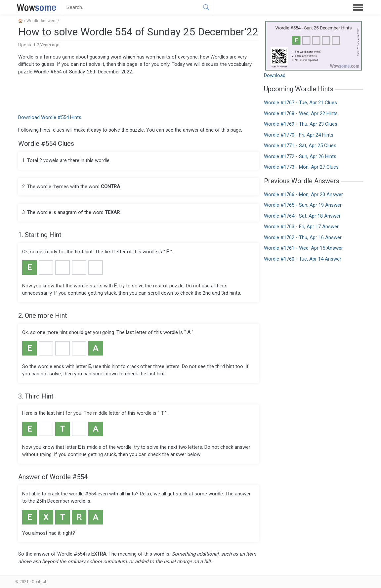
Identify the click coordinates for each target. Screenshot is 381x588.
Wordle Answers (42, 21)
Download (275, 75)
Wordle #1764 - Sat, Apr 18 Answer (302, 216)
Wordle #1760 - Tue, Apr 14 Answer (303, 259)
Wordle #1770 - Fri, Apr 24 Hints (299, 135)
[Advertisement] (139, 94)
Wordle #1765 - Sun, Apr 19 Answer (303, 205)
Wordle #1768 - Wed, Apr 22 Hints (301, 113)
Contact (39, 582)
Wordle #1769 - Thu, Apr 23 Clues (301, 124)
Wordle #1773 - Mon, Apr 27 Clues (301, 167)
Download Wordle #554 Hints (50, 117)
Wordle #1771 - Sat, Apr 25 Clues (300, 146)
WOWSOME (35, 7)
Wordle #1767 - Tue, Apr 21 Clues (300, 103)
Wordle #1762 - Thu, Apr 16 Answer (303, 237)
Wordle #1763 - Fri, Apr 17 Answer (301, 227)
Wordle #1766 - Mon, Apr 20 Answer (303, 194)
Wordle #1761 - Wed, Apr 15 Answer (303, 248)
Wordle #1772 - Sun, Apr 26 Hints (300, 156)
